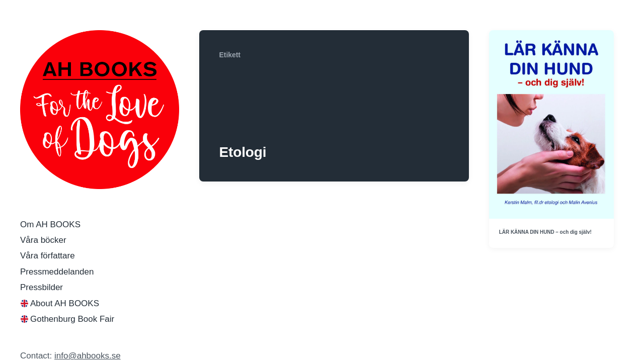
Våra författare (48, 256)
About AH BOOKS (65, 303)
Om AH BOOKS (50, 224)
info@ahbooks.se (88, 356)
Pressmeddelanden (57, 272)
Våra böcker (43, 240)
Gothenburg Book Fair (72, 319)
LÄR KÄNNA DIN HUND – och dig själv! (545, 232)
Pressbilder (42, 287)
